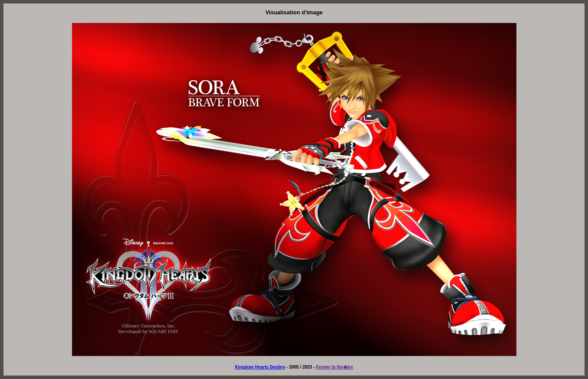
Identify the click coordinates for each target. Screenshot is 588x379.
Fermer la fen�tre (335, 367)
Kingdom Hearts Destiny (260, 367)
